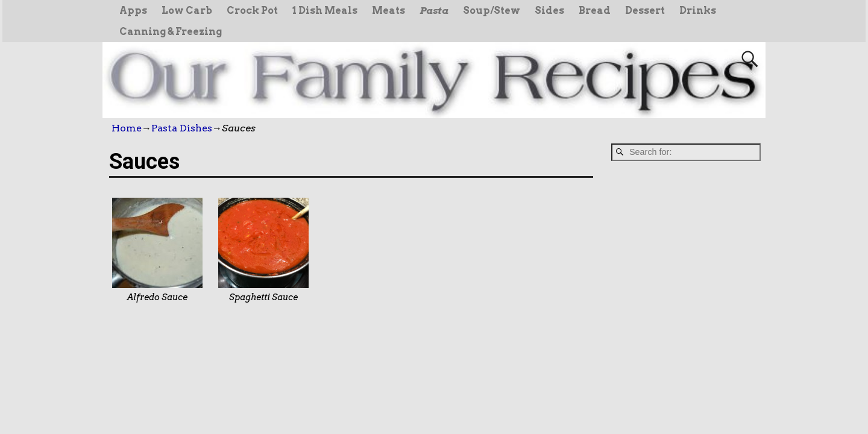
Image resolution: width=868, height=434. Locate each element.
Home (127, 128)
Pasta (434, 11)
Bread (595, 11)
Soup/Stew (492, 11)
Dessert (645, 11)
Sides (549, 11)
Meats (388, 11)
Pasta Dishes (182, 128)
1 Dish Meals (325, 11)
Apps (133, 11)
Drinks (698, 11)
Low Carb (187, 11)
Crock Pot (252, 11)
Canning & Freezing (171, 32)
